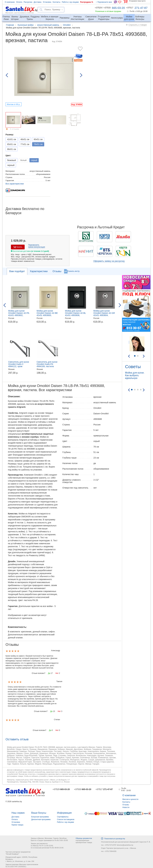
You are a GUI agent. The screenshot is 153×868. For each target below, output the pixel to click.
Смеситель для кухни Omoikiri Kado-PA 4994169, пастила (47, 364)
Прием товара (17, 825)
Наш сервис (18, 813)
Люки (6, 17)
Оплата (19, 2)
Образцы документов (84, 838)
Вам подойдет (17, 271)
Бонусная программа (40, 817)
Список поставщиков (66, 819)
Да (49, 673)
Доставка (38, 2)
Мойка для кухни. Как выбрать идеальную (135, 375)
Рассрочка (28, 2)
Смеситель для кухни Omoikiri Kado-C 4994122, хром (19, 364)
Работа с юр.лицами (70, 2)
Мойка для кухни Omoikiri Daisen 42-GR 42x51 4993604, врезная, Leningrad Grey (105, 314)
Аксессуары (117, 18)
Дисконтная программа (41, 819)
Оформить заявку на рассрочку (109, 261)
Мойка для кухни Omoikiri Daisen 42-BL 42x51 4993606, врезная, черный (75, 314)
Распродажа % (87, 2)
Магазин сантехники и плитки (20, 13)
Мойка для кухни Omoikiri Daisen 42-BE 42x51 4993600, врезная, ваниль (47, 314)
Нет (57, 673)
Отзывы (57, 271)
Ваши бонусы (39, 813)
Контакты (56, 2)
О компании (10, 2)
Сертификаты (63, 817)
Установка (47, 2)
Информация (64, 813)
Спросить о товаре (138, 25)
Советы (133, 367)
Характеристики (39, 271)
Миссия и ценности (130, 799)
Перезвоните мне (104, 2)
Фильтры (140, 17)
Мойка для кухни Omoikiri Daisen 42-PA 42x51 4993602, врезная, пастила (19, 314)
